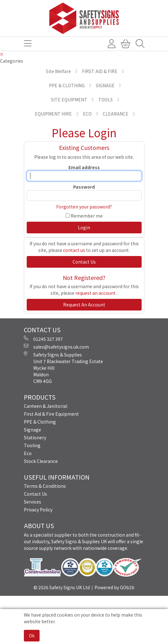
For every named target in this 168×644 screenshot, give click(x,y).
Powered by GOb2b (114, 587)
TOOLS (106, 100)
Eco (28, 453)
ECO (87, 114)
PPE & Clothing (40, 422)
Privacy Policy (38, 510)
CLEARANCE (116, 114)
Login (84, 227)
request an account (96, 293)
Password (84, 187)
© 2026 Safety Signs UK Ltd (62, 587)
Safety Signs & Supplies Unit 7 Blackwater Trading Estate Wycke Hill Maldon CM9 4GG (63, 368)
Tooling (32, 445)
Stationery (35, 437)
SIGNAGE (105, 85)
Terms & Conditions (45, 486)
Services (33, 502)
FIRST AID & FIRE (100, 71)
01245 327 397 (43, 339)
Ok (32, 635)
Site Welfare (58, 71)
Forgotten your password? (84, 207)
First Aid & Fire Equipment (51, 414)
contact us (74, 250)
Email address (84, 167)
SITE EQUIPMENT (69, 100)
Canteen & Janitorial (46, 406)
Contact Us (35, 494)
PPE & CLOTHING (67, 85)
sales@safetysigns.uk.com (56, 347)
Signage (33, 430)
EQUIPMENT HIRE (53, 114)
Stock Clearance (41, 461)
